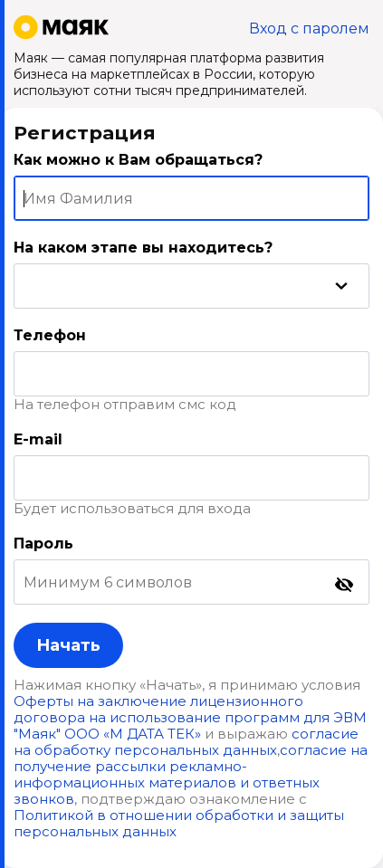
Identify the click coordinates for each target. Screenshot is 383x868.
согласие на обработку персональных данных (186, 742)
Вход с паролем (309, 29)
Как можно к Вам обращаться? (138, 160)
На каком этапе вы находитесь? (143, 248)
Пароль (43, 544)
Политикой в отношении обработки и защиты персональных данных (179, 823)
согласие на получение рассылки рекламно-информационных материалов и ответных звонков (191, 774)
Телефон (50, 335)
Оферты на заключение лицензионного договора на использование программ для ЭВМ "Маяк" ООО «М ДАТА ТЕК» (190, 717)
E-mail (38, 439)
